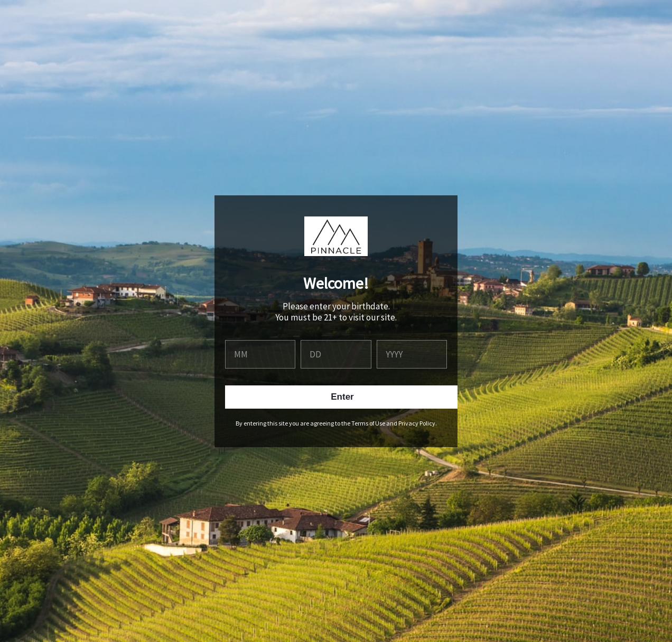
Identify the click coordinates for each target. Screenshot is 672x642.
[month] (260, 354)
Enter (342, 397)
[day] (336, 354)
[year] (412, 354)
